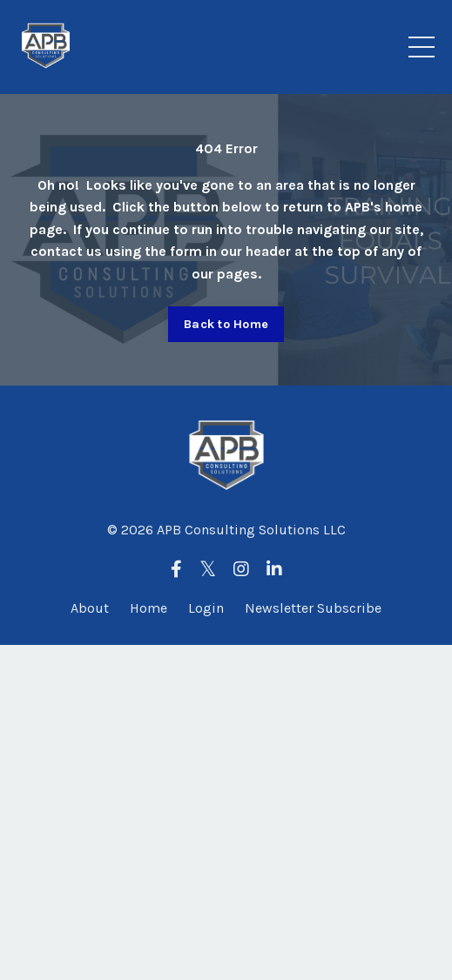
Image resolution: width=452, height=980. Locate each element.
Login (206, 608)
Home (148, 608)
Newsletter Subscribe (313, 608)
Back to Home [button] (226, 324)
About (90, 608)
